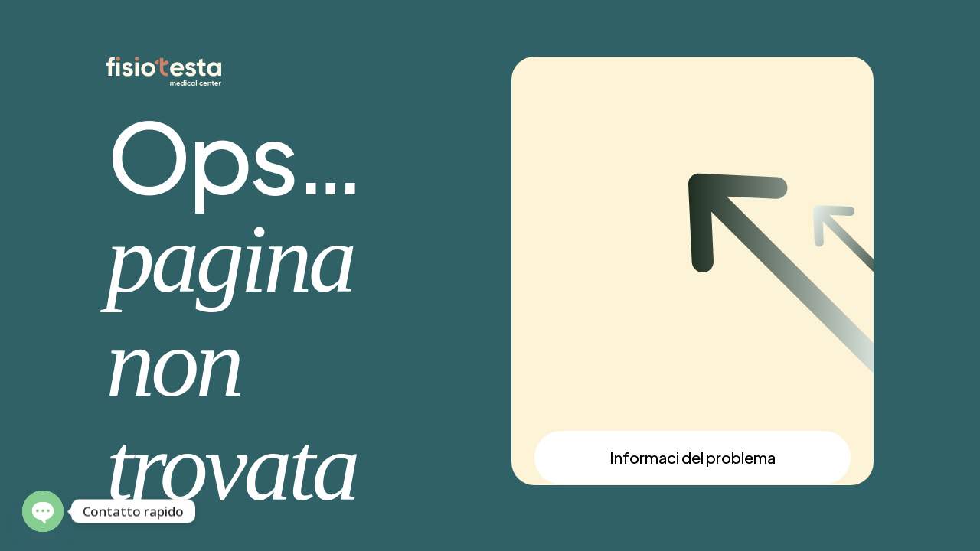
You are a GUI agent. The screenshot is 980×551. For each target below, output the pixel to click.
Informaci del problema (693, 457)
